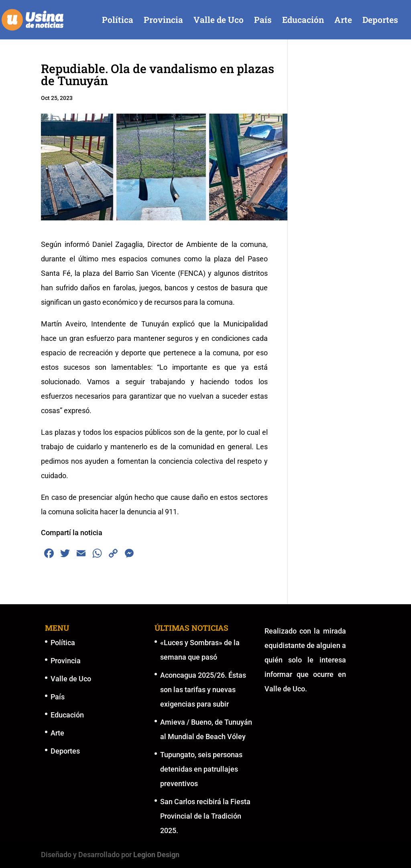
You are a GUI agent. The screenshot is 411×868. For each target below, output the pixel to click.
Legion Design (156, 855)
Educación (303, 21)
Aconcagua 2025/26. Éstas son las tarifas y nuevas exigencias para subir (203, 690)
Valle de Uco (219, 21)
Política (118, 21)
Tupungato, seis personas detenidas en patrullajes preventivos (201, 769)
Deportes (380, 21)
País (263, 21)
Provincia (163, 21)
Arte (343, 21)
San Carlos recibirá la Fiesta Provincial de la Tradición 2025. (205, 816)
